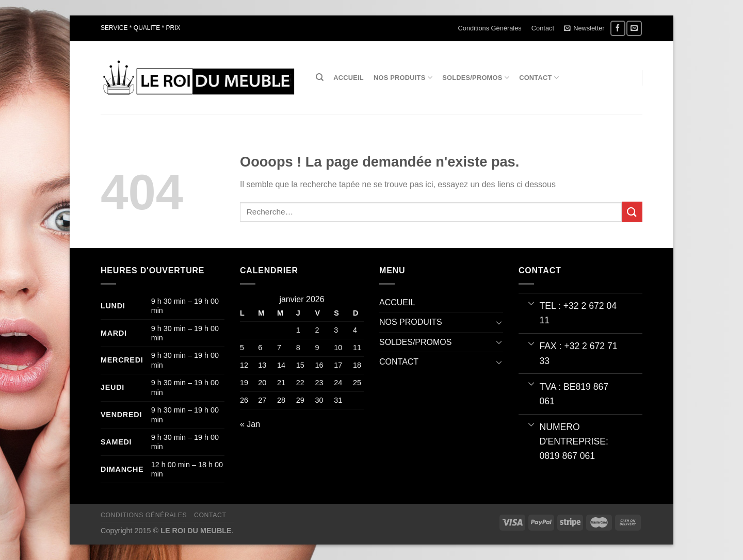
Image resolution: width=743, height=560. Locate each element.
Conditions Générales (490, 28)
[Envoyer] (632, 212)
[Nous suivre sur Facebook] (618, 28)
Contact (543, 28)
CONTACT (539, 78)
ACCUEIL (349, 78)
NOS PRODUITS (403, 78)
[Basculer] (499, 322)
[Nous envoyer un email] (634, 28)
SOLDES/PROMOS (476, 78)
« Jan (250, 424)
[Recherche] (320, 77)
